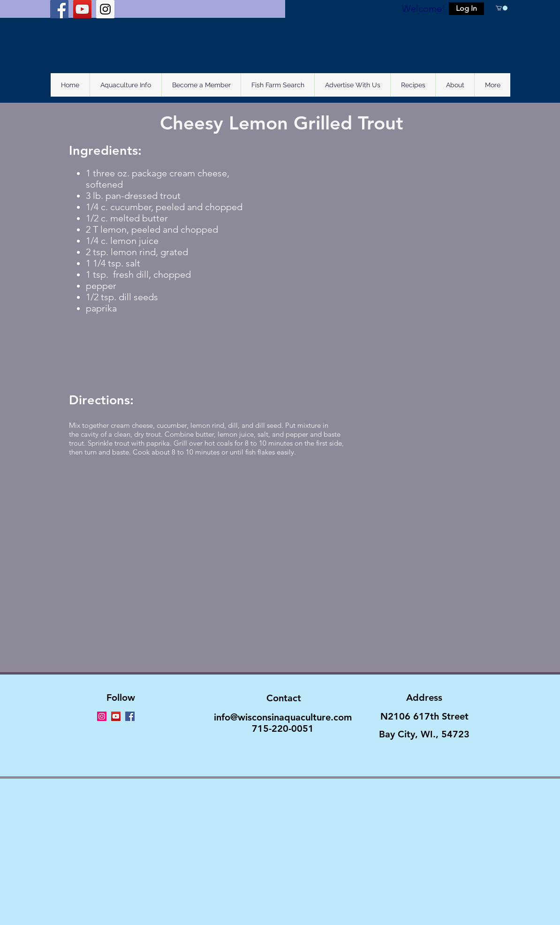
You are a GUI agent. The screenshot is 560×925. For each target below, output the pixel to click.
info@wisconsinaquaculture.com (283, 717)
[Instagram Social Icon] (105, 9)
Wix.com (349, 787)
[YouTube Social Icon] (82, 9)
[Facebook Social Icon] (59, 9)
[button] (466, 9)
